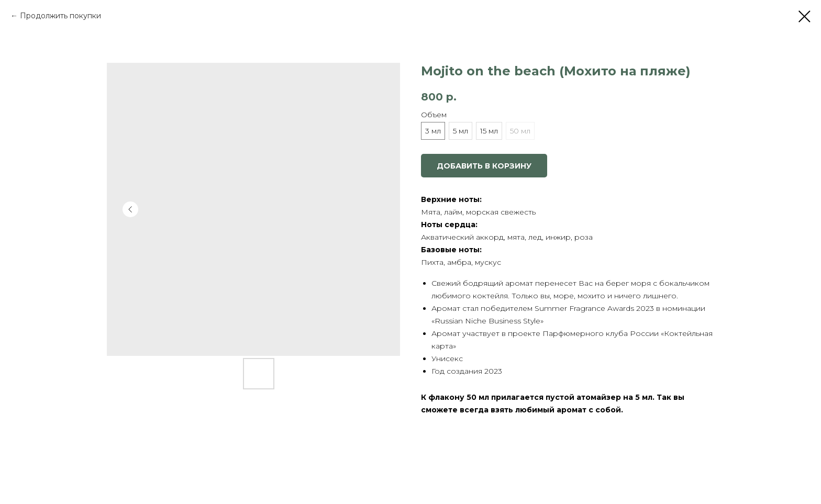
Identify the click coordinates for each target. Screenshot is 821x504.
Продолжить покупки (60, 16)
